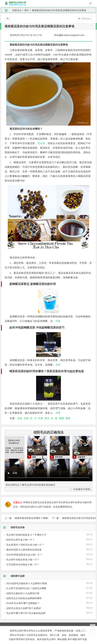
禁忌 (47, 418)
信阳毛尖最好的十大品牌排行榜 (23, 593)
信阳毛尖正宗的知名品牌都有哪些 (24, 598)
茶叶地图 (72, 639)
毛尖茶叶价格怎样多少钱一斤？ (23, 560)
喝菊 (61, 418)
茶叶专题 (82, 639)
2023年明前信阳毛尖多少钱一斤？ (24, 555)
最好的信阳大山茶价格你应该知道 (24, 550)
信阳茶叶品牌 (13, 576)
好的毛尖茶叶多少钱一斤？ (20, 540)
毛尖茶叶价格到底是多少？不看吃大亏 (26, 535)
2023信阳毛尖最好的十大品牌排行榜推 (27, 583)
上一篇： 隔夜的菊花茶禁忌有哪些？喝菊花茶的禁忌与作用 (25, 518)
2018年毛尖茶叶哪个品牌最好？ (23, 603)
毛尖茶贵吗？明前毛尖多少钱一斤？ (25, 545)
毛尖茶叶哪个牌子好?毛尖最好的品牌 (26, 613)
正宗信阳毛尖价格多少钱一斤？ (23, 564)
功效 (26, 418)
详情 (58, 321)
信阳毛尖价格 (13, 527)
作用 (40, 418)
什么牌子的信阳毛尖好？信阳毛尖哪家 (26, 588)
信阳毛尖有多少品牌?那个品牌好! (24, 608)
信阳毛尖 (17, 10)
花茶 (20, 418)
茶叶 (27, 10)
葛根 (68, 418)
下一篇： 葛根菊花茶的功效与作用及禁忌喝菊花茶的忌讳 (72, 518)
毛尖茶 (41, 143)
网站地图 (62, 639)
